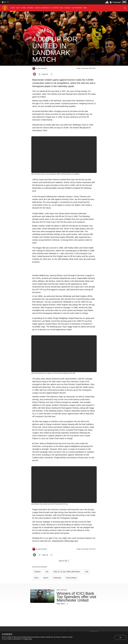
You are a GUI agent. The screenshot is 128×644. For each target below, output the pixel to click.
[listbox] (5, 2)
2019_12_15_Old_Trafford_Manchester (67, 572)
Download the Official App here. (65, 541)
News (36, 578)
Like (47, 572)
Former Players (71, 578)
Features (37, 572)
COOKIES (7, 634)
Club (87, 572)
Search (46, 578)
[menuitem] (13, 8)
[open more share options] (52, 74)
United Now (57, 578)
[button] (125, 8)
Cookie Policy (28, 639)
